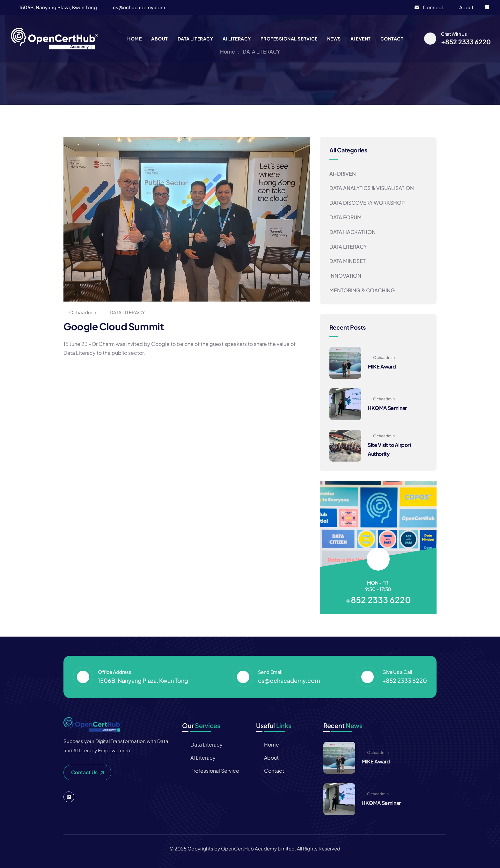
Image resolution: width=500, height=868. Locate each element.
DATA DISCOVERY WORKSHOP (367, 203)
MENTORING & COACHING (362, 290)
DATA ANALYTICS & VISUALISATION (372, 188)
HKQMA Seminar (387, 408)
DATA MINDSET (347, 261)
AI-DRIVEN (343, 174)
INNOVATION (345, 276)
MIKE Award (382, 366)
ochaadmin (80, 312)
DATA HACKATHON (353, 232)
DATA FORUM (346, 217)
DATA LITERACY (127, 312)
